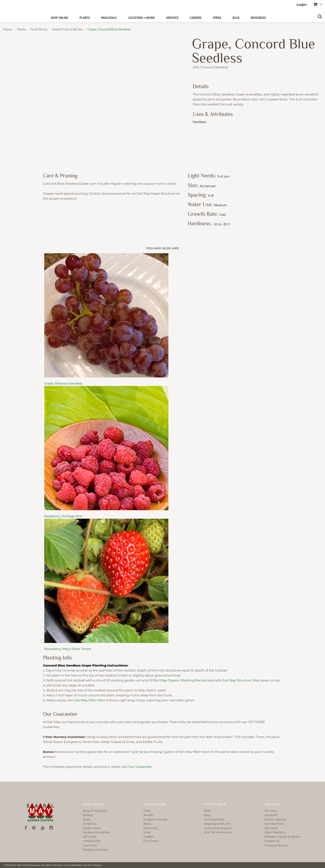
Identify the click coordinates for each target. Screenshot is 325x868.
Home (8, 29)
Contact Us (272, 841)
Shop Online (59, 18)
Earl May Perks (274, 824)
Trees (147, 811)
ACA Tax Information (218, 832)
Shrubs (148, 815)
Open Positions (275, 832)
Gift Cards (89, 837)
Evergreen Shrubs (155, 819)
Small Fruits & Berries (67, 29)
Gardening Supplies (96, 832)
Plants (85, 18)
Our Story (271, 811)
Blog (236, 18)
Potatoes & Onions (95, 850)
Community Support (218, 828)
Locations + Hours (142, 18)
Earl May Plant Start (90, 700)
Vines (147, 832)
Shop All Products (95, 811)
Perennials (151, 828)
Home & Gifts (92, 841)
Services (172, 18)
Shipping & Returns (217, 824)
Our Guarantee (140, 767)
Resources (258, 18)
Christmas (90, 824)
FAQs (207, 811)
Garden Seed (91, 828)
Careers (196, 18)
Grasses (148, 837)
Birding (88, 815)
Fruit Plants (39, 29)
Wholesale (109, 18)
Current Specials (275, 819)
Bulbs (87, 819)
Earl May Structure (237, 680)
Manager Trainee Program (282, 837)
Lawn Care (90, 845)
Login (302, 5)
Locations (271, 815)
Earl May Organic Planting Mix (177, 680)
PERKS (217, 18)
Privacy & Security (276, 845)
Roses (147, 824)
